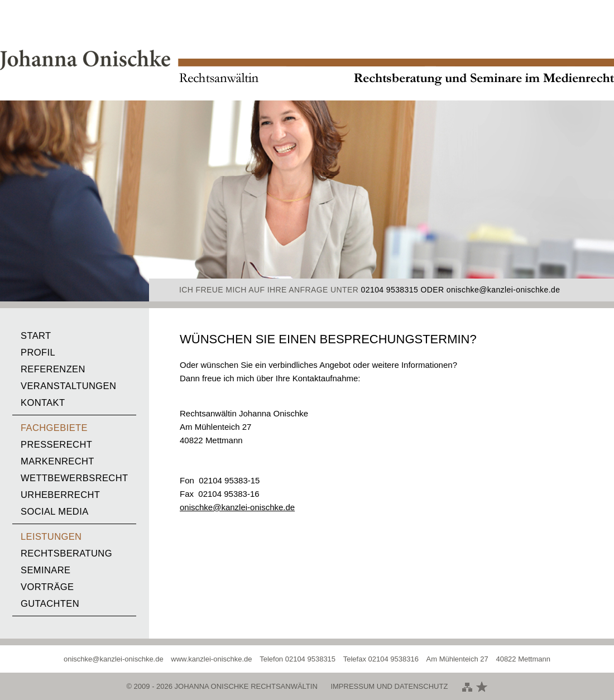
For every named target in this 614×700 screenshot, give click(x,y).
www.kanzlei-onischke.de (211, 659)
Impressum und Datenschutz (389, 686)
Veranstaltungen (68, 386)
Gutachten (50, 603)
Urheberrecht (60, 495)
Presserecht (56, 444)
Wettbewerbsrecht (74, 478)
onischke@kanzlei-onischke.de (503, 290)
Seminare (45, 570)
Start (36, 335)
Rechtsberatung (66, 553)
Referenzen (53, 369)
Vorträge (47, 587)
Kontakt (43, 402)
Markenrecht (57, 461)
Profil (38, 352)
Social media (55, 511)
